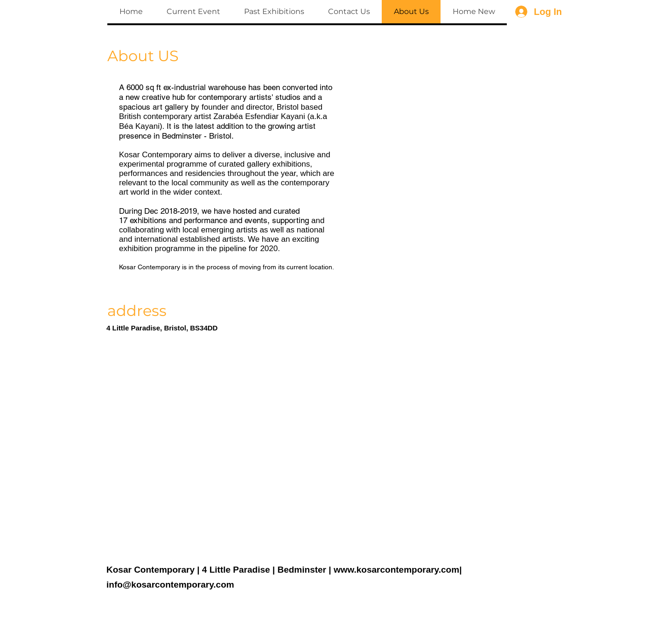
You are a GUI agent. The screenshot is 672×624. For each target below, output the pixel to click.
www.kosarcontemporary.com (396, 570)
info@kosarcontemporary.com (170, 585)
